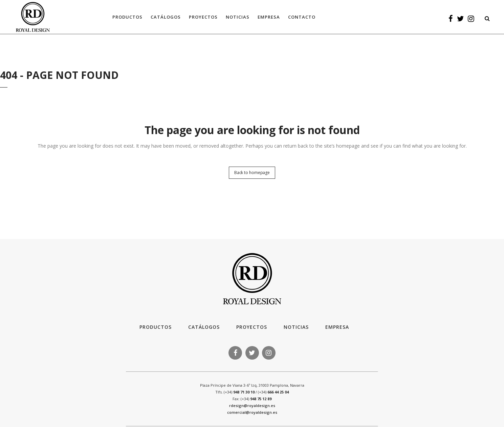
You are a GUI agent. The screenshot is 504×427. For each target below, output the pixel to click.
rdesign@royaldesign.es (252, 405)
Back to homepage (252, 173)
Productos (156, 327)
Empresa (337, 327)
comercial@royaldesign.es (252, 412)
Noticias (296, 327)
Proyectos (252, 327)
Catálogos (204, 327)
